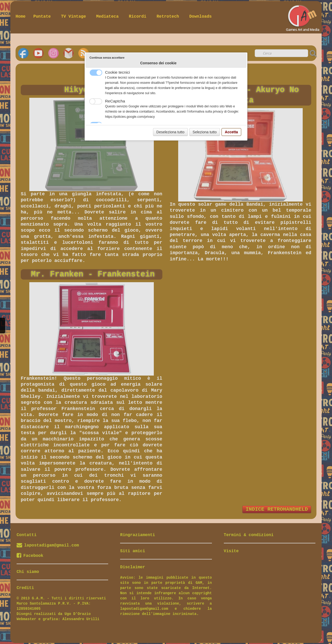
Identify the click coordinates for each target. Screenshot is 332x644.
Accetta (231, 132)
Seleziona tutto (205, 132)
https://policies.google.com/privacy (130, 117)
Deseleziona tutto (170, 132)
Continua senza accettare (107, 58)
